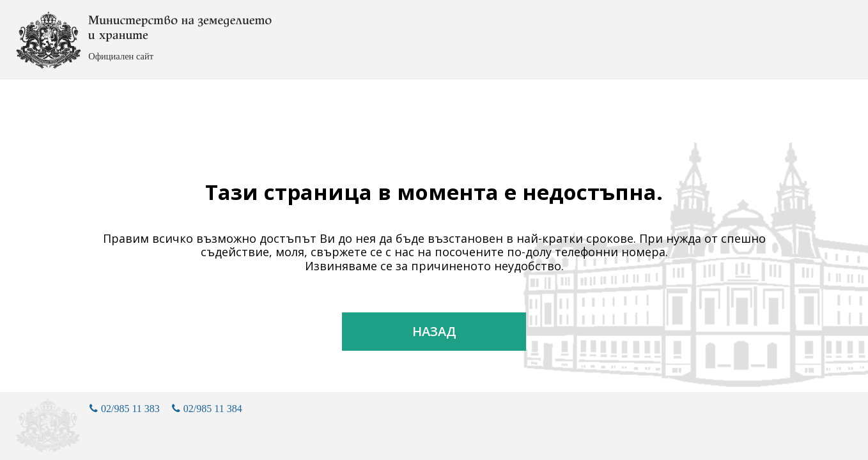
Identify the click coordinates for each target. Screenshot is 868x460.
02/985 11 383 (125, 409)
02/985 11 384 (207, 409)
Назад (434, 331)
